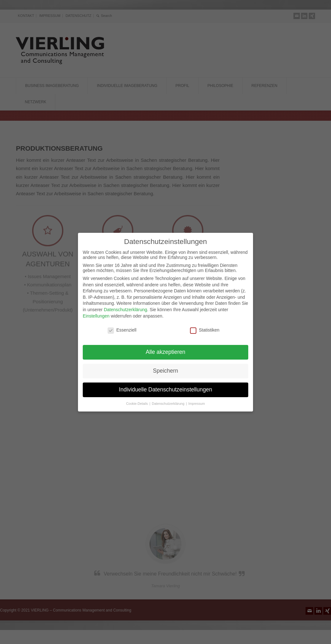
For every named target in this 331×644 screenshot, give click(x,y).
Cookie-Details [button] (137, 402)
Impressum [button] (197, 402)
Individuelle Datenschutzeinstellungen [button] (166, 388)
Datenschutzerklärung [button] (169, 402)
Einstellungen (96, 314)
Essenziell (122, 328)
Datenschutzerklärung (125, 308)
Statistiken (205, 328)
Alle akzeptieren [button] (166, 350)
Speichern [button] (166, 369)
